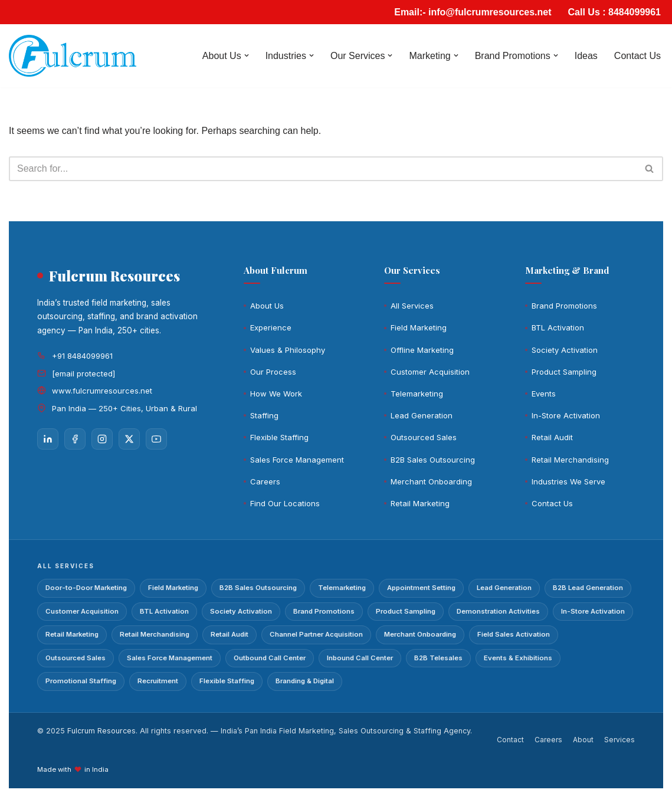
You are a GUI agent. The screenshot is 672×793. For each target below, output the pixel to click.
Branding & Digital (305, 681)
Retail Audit (552, 437)
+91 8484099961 (82, 356)
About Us (267, 306)
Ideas (586, 56)
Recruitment (158, 681)
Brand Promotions (564, 306)
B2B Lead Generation (588, 588)
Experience (271, 327)
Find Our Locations (285, 503)
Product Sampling (564, 372)
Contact (510, 740)
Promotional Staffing (81, 681)
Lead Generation (422, 415)
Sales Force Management (297, 460)
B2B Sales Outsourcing (433, 460)
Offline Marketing (422, 350)
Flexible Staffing (279, 437)
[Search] (323, 169)
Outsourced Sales (424, 437)
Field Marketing (419, 327)
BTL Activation (558, 327)
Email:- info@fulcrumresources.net (473, 12)
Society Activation (565, 350)
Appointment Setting (421, 588)
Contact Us (637, 56)
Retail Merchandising (570, 460)
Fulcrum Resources (101, 731)
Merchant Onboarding (431, 481)
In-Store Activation (566, 415)
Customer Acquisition (430, 372)
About (583, 740)
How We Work (276, 394)
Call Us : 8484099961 (614, 12)
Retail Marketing (420, 503)
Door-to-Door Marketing (86, 588)
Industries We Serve (568, 481)
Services (619, 740)
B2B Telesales (438, 658)
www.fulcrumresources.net (102, 391)
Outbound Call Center (270, 658)
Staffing (264, 415)
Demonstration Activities (498, 611)
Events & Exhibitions (518, 658)
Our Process (273, 372)
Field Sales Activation (514, 634)
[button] (247, 55)
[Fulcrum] (73, 56)
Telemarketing (417, 394)
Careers (265, 481)
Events (544, 394)
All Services (412, 306)
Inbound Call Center (360, 658)
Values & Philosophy (288, 350)
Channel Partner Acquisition (316, 634)
